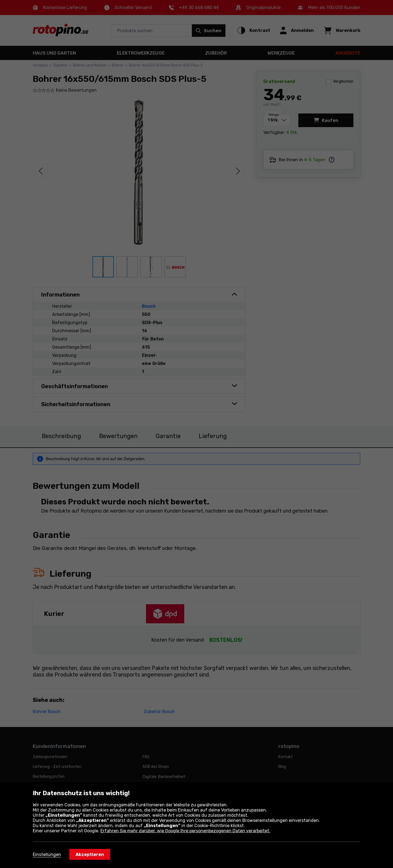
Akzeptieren (90, 854)
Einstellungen (47, 854)
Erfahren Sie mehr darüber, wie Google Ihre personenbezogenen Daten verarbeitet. (185, 831)
